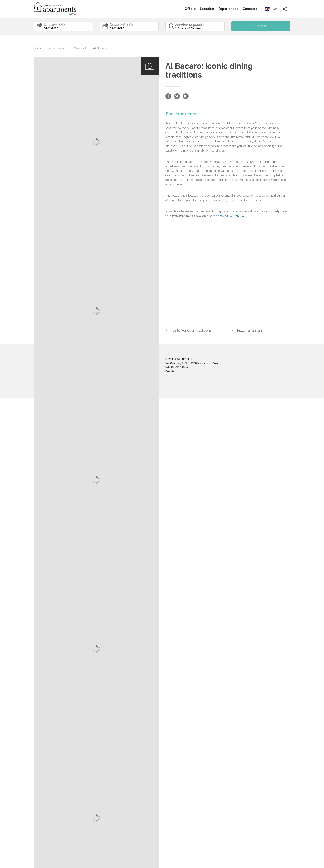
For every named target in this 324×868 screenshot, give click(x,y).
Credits (170, 371)
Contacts (250, 9)
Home (38, 48)
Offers (190, 9)
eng (271, 9)
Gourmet (80, 48)
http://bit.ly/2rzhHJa (230, 216)
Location (207, 9)
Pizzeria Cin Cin (249, 330)
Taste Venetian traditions (191, 330)
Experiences (228, 9)
